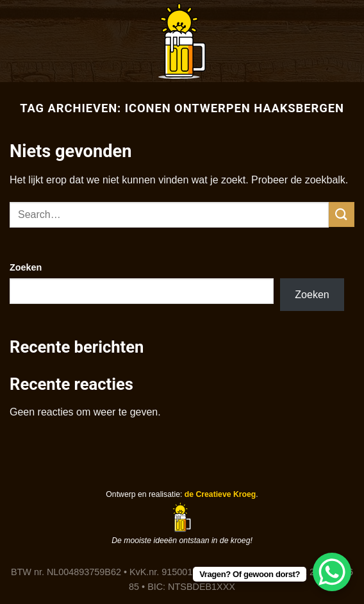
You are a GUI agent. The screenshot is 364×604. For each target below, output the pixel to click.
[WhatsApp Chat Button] (332, 572)
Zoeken (26, 267)
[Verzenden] (342, 214)
